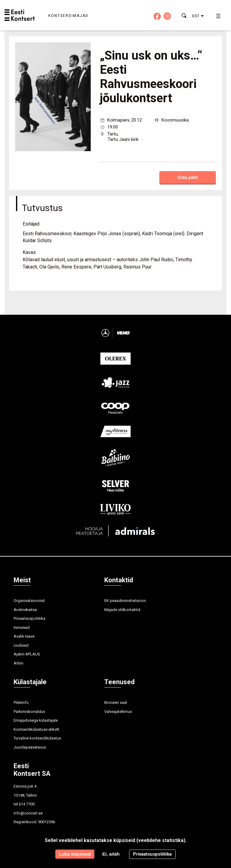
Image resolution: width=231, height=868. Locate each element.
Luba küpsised (75, 854)
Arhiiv (18, 663)
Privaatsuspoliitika (29, 618)
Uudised (21, 645)
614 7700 (27, 804)
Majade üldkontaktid (122, 610)
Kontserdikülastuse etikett (36, 729)
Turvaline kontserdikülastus (37, 738)
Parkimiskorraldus (29, 712)
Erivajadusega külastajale (36, 720)
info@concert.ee (28, 813)
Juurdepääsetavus (30, 747)
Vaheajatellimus (118, 712)
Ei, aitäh (111, 854)
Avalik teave (24, 636)
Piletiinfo (21, 702)
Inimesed (22, 627)
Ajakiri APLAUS (27, 654)
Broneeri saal (116, 702)
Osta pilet (188, 177)
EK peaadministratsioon (125, 601)
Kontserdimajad (68, 16)
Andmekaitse (25, 610)
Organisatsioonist (29, 601)
